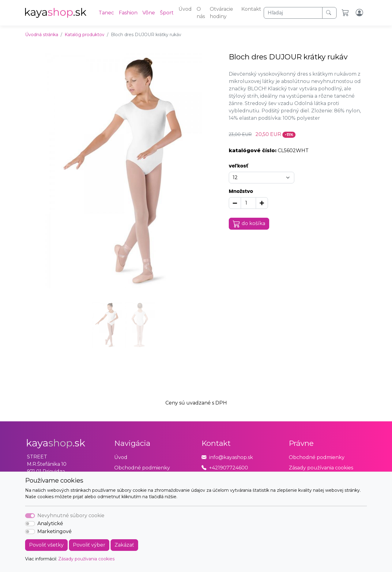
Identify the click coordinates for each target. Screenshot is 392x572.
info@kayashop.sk (231, 457)
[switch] (30, 524)
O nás (201, 13)
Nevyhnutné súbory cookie (71, 516)
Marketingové (55, 531)
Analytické (50, 523)
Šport (167, 13)
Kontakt (251, 9)
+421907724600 (229, 468)
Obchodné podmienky (142, 468)
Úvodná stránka (42, 35)
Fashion (128, 13)
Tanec (106, 13)
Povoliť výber (89, 545)
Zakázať (124, 545)
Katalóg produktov (85, 35)
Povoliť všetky (46, 545)
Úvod (185, 9)
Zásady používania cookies (86, 559)
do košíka (249, 224)
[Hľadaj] (293, 13)
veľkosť (238, 166)
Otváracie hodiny (221, 13)
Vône (149, 13)
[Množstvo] (248, 203)
